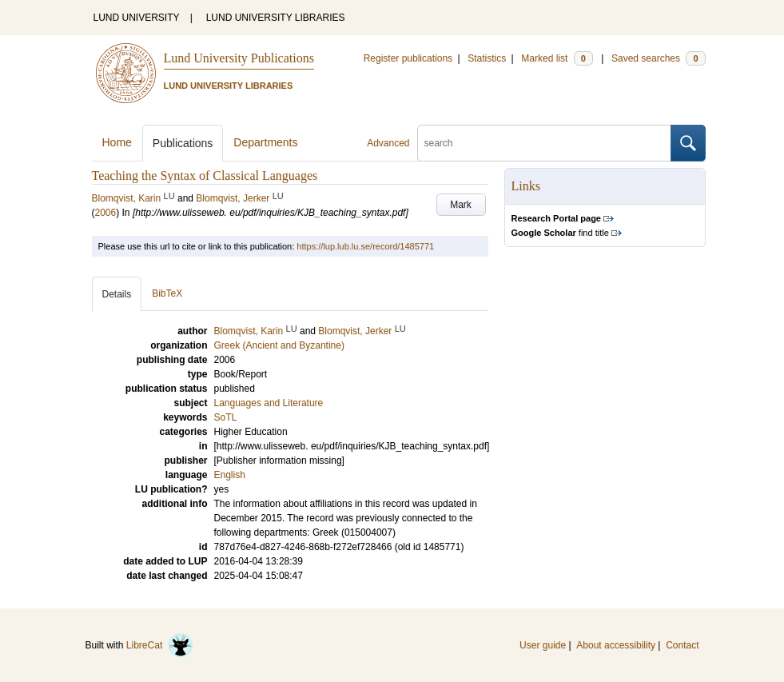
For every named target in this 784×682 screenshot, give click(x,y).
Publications (183, 143)
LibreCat (160, 645)
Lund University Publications (239, 58)
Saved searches (659, 58)
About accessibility (616, 645)
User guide (543, 645)
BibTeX (167, 293)
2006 (106, 213)
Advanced (388, 143)
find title (560, 233)
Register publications (408, 58)
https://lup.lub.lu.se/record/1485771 (365, 246)
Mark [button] (461, 205)
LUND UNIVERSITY (137, 18)
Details (117, 294)
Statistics (487, 58)
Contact (682, 645)
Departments (265, 142)
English (230, 475)
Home (117, 142)
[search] (544, 143)
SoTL (226, 417)
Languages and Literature (269, 403)
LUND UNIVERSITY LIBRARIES (276, 18)
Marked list (557, 58)
